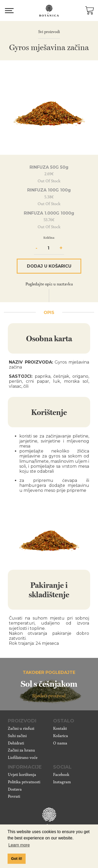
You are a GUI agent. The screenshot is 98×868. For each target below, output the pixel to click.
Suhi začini (17, 736)
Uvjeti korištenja (22, 775)
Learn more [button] (19, 845)
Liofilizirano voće (23, 758)
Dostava (15, 789)
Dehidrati (16, 743)
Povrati (14, 796)
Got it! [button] (16, 859)
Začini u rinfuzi (21, 728)
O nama (60, 743)
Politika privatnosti (24, 782)
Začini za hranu (21, 750)
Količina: (49, 238)
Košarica (60, 736)
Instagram (62, 782)
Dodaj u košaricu (49, 266)
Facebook (61, 775)
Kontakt (60, 728)
